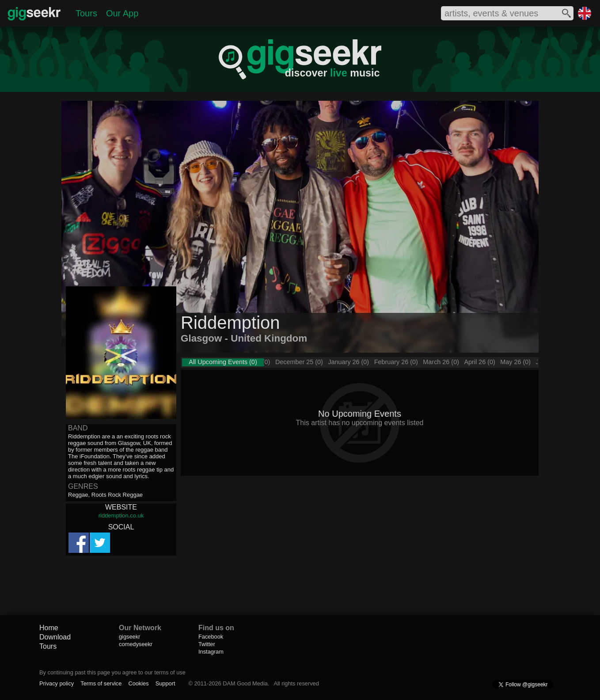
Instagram (211, 652)
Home (49, 628)
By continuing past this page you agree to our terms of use (112, 672)
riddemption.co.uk (121, 515)
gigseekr (129, 637)
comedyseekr (136, 644)
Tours (86, 13)
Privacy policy (57, 683)
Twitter (207, 644)
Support (165, 683)
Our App (122, 13)
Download (55, 637)
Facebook (211, 637)
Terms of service (101, 683)
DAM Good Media (245, 683)
